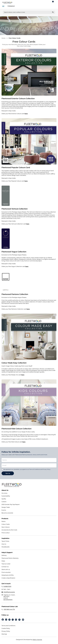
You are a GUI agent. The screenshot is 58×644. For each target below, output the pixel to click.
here (26, 114)
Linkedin (16, 620)
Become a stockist (7, 513)
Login (48, 3)
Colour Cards (6, 524)
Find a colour (6, 533)
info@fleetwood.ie (9, 592)
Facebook (3, 620)
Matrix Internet (37, 640)
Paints (4, 521)
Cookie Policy (6, 628)
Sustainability (6, 496)
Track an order (6, 564)
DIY (3, 6)
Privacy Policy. (47, 469)
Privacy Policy (6, 631)
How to (4, 544)
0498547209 (7, 586)
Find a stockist (6, 572)
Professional (11, 6)
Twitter (13, 620)
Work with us (6, 569)
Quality (4, 499)
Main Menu (56, 3)
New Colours (6, 527)
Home (4, 38)
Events (4, 510)
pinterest (19, 620)
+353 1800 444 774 (9, 609)
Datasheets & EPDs (8, 575)
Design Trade (6, 507)
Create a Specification (8, 578)
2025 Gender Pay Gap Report (11, 504)
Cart (53, 2)
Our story (4, 493)
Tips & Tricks (5, 541)
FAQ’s (3, 561)
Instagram (6, 620)
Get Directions (8, 600)
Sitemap (4, 634)
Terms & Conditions (35, 469)
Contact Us (5, 567)
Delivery (4, 555)
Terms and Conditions (8, 626)
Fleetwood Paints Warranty (10, 558)
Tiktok (9, 620)
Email (23, 620)
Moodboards (5, 547)
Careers (4, 502)
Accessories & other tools (9, 530)
